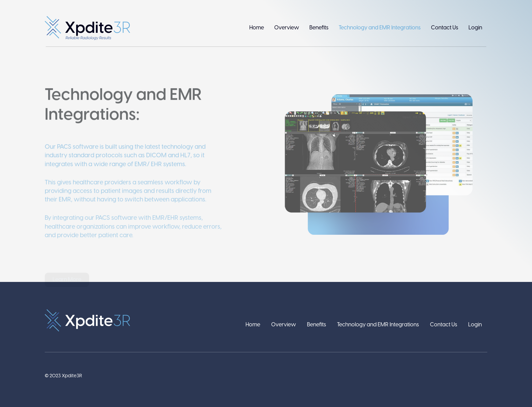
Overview (287, 28)
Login (475, 28)
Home (257, 28)
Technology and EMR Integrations (380, 28)
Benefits (319, 28)
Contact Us (445, 28)
